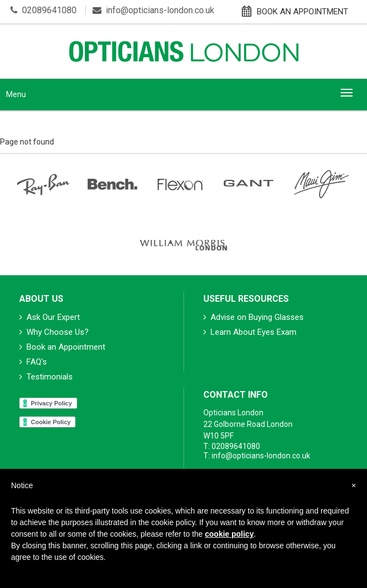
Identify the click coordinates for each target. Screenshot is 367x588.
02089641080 (44, 10)
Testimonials (46, 377)
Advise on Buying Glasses (253, 317)
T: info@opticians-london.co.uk (257, 456)
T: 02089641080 (232, 446)
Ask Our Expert (50, 317)
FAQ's (33, 362)
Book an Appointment (62, 347)
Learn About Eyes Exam (250, 332)
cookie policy (230, 534)
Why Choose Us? (54, 332)
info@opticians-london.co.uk (153, 10)
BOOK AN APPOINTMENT (295, 11)
